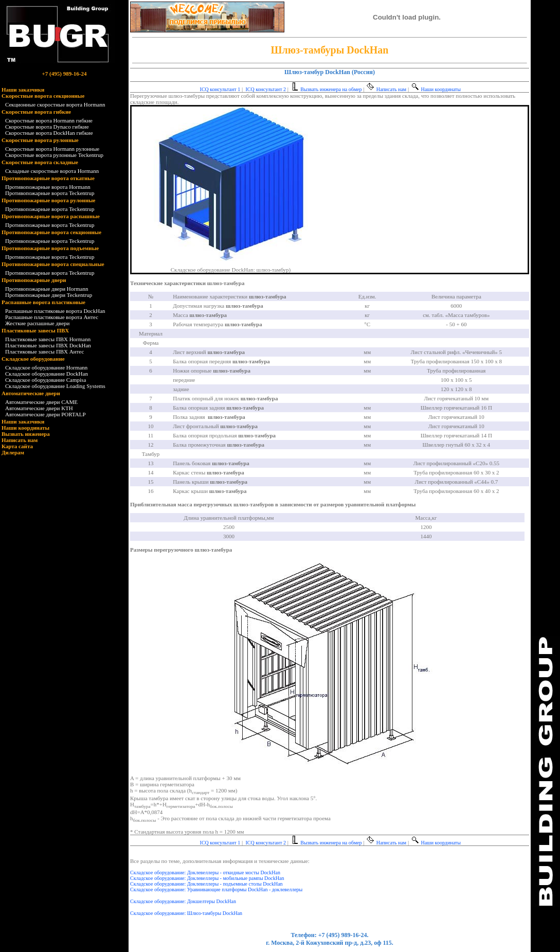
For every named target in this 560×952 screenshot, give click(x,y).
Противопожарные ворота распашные (51, 216)
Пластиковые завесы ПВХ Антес (44, 351)
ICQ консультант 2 (265, 89)
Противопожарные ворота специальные (53, 264)
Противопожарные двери (34, 280)
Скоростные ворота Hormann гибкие (49, 120)
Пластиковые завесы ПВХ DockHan (48, 345)
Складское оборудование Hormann (46, 367)
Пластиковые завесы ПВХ (35, 330)
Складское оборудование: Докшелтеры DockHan (183, 901)
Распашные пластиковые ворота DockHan (55, 311)
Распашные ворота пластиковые (43, 302)
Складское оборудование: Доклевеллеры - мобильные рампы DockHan (207, 878)
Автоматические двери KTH (39, 408)
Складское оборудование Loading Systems (55, 386)
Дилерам (13, 452)
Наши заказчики (23, 90)
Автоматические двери (31, 393)
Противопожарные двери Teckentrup (49, 295)
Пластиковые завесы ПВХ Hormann (48, 339)
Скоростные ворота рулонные (40, 140)
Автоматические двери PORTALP (46, 414)
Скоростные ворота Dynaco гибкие (47, 127)
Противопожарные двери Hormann (47, 289)
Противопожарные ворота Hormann (48, 187)
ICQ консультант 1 (219, 89)
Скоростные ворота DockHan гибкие (49, 133)
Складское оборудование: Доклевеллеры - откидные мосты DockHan (205, 872)
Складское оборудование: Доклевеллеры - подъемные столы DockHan (206, 884)
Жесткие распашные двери (37, 323)
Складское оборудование (33, 359)
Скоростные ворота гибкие (36, 112)
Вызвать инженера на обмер (326, 89)
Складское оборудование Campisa (46, 380)
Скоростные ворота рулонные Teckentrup (54, 155)
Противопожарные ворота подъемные (50, 248)
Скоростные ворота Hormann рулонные (52, 149)
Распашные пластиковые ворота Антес (52, 317)
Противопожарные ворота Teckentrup (50, 193)
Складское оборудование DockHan (47, 374)
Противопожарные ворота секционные (51, 232)
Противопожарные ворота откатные (48, 178)
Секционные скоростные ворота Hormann (55, 104)
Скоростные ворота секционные (43, 96)
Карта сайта (17, 446)
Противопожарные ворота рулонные (49, 200)
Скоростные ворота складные (40, 162)
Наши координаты (25, 428)
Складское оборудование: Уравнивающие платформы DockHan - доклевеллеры (216, 889)
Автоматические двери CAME (41, 402)
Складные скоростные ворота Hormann (52, 171)
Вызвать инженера (26, 434)
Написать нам (20, 440)
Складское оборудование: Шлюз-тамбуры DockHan (186, 913)
